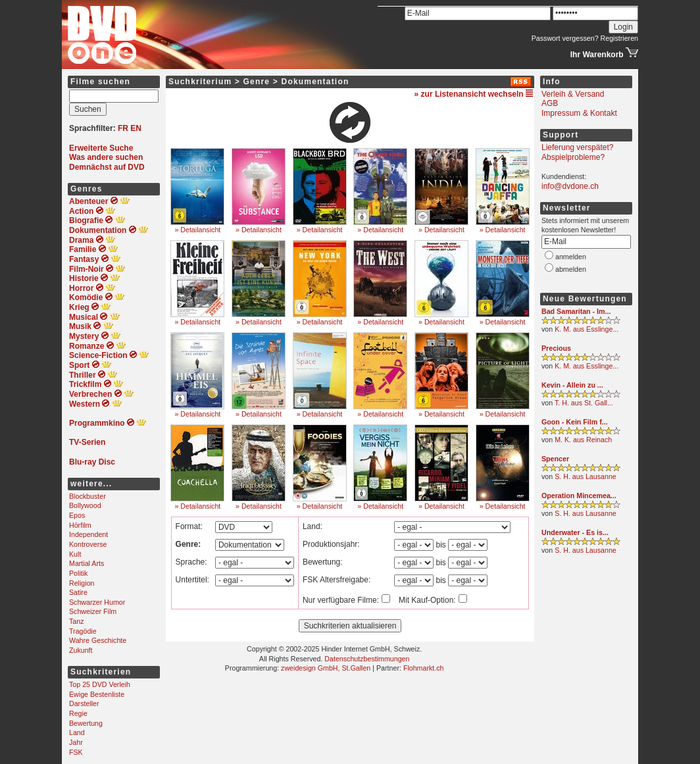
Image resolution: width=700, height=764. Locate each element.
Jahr (76, 742)
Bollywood (85, 505)
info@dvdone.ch (570, 186)
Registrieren (619, 38)
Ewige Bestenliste (97, 694)
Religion (82, 583)
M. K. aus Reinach (583, 440)
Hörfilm (80, 525)
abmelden (571, 269)
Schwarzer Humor (97, 602)
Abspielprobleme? (573, 157)
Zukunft (81, 650)
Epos (77, 515)
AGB (550, 103)
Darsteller (84, 703)
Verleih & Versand (573, 94)
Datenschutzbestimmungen (367, 659)
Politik (78, 573)
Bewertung (86, 723)
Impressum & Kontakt (579, 113)
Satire (78, 592)
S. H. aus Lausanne (586, 476)
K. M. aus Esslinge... (587, 329)
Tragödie (83, 631)
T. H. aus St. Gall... (584, 403)
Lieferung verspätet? (577, 147)
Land (77, 732)
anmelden (571, 257)
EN (136, 128)
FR (123, 128)
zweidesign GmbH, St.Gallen (326, 668)
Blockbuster (87, 496)
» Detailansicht (197, 230)
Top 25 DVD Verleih (100, 684)
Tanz (77, 621)
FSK (76, 752)
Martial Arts (87, 563)
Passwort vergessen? (565, 38)
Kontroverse (88, 544)
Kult (75, 554)
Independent (88, 534)
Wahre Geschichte (98, 640)
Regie (78, 713)
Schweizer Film (93, 611)
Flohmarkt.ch (424, 668)
